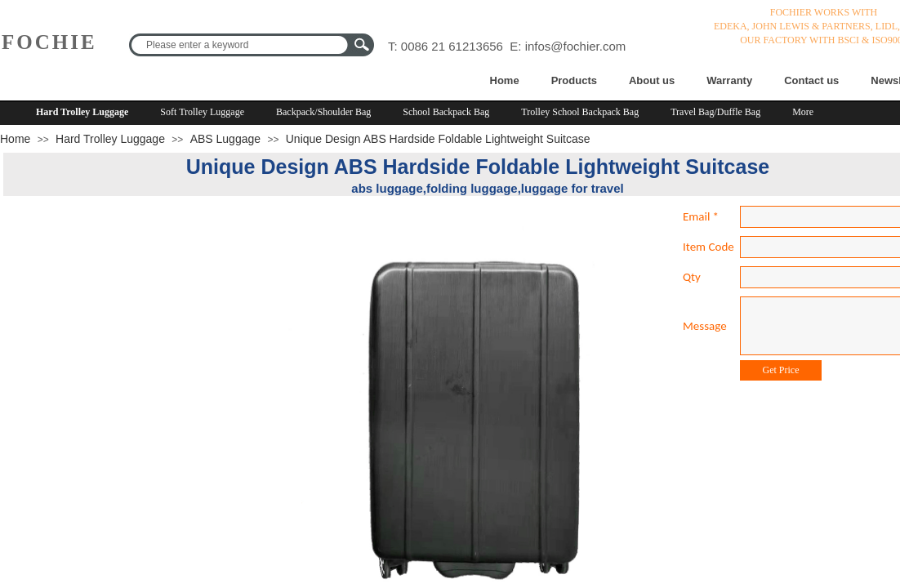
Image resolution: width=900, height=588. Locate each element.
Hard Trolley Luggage (82, 112)
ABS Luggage (225, 139)
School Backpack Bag (446, 112)
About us (652, 80)
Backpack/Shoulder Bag (323, 112)
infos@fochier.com (576, 46)
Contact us (811, 80)
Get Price (781, 370)
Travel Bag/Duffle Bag (715, 112)
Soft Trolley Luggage (202, 112)
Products (574, 80)
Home (505, 80)
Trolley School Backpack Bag (580, 112)
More (803, 112)
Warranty (729, 80)
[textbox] (241, 45)
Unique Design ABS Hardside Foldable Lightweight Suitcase (438, 139)
